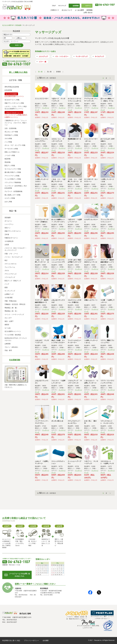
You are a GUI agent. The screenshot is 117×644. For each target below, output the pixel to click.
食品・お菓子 (9, 321)
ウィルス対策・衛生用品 (13, 335)
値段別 (7, 325)
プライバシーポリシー (31, 641)
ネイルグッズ (99, 56)
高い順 (49, 72)
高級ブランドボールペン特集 (14, 103)
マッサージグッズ (82, 56)
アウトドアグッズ (11, 274)
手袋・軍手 (8, 350)
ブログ (54, 6)
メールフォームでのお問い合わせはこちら (20, 575)
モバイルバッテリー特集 (13, 169)
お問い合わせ (88, 13)
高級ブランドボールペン (13, 231)
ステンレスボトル (11, 264)
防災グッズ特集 (10, 166)
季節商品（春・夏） (11, 308)
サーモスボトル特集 (11, 149)
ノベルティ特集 (10, 155)
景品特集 (8, 162)
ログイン (88, 6)
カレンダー (8, 318)
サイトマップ (62, 6)
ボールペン (8, 221)
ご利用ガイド (55, 10)
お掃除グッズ (9, 294)
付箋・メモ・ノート (11, 254)
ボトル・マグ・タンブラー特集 (15, 145)
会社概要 (46, 641)
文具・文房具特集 (11, 128)
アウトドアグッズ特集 (12, 176)
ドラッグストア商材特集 (13, 182)
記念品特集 (8, 90)
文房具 (7, 245)
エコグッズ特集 (10, 198)
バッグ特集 (8, 142)
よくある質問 (79, 10)
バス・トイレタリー (62, 56)
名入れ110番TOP (8, 25)
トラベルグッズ (10, 277)
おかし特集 (8, 202)
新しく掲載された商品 (18, 72)
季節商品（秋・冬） (11, 311)
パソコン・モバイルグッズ (13, 257)
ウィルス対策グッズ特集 (13, 179)
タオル (7, 270)
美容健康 (18, 25)
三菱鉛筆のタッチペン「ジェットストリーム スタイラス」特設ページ (16, 123)
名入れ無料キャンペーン (13, 331)
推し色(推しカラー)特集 (13, 195)
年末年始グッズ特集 (11, 135)
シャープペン (9, 224)
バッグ (7, 284)
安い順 (40, 72)
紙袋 (6, 287)
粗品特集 (8, 159)
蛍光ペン (8, 228)
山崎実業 (8, 344)
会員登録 (76, 6)
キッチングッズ (10, 291)
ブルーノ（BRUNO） (12, 347)
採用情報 (89, 10)
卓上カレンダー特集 (11, 132)
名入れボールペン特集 (12, 100)
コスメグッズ (43, 56)
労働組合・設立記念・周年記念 (15, 304)
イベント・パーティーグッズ (14, 314)
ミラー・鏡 (42, 62)
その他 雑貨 (9, 298)
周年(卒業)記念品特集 (12, 87)
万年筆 (7, 235)
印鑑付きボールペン (11, 238)
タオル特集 (8, 138)
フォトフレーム (10, 267)
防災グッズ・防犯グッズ (13, 281)
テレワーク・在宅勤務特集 (13, 191)
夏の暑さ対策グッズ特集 (13, 172)
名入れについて (67, 10)
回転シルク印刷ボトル (12, 152)
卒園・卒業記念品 (11, 301)
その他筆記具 (9, 241)
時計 (6, 260)
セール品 (8, 328)
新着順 (58, 72)
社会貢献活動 (15, 360)
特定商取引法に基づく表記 (11, 641)
